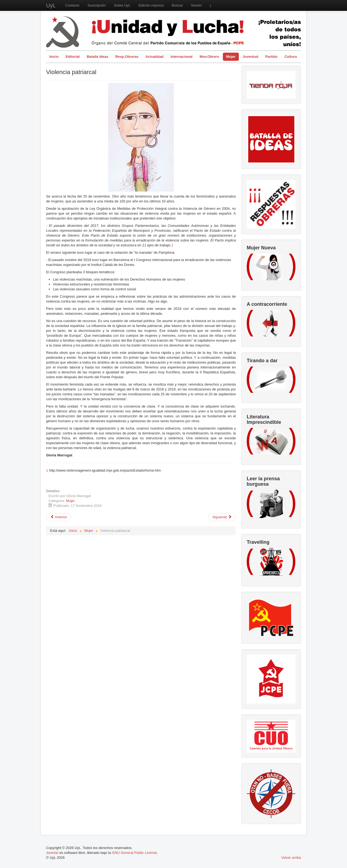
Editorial (73, 57)
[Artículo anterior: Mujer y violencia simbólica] (59, 517)
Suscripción (97, 5)
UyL (51, 5)
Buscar (177, 5)
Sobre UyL (122, 5)
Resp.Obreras (127, 57)
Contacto (72, 5)
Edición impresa (151, 5)
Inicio (54, 57)
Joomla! (52, 853)
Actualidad (155, 57)
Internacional (181, 57)
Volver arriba (291, 858)
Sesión (196, 5)
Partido (272, 57)
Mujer (231, 57)
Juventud (250, 57)
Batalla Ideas (98, 57)
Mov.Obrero (209, 57)
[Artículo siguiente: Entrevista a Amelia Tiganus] (222, 517)
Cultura (291, 57)
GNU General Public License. (135, 853)
